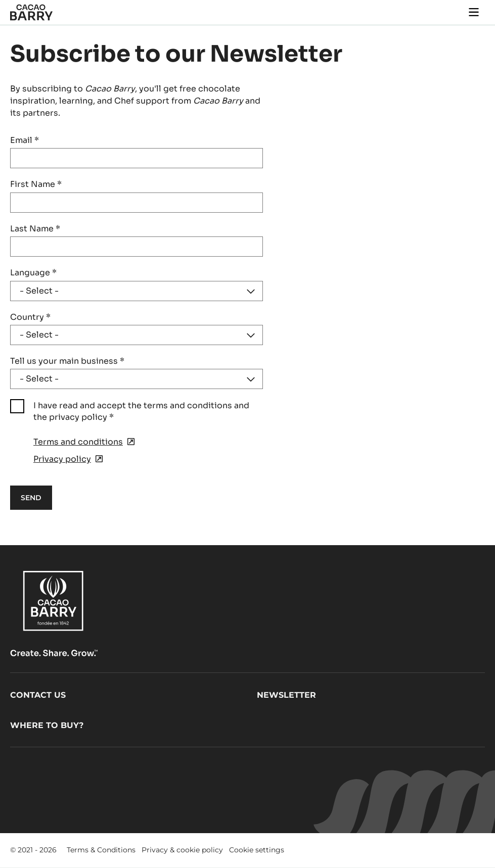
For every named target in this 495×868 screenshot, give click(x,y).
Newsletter (286, 695)
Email (25, 140)
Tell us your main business (67, 361)
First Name (36, 184)
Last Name (35, 229)
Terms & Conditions (101, 850)
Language (33, 273)
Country (30, 317)
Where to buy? (47, 725)
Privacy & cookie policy (182, 850)
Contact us (38, 695)
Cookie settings (257, 850)
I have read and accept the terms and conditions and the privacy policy (141, 411)
